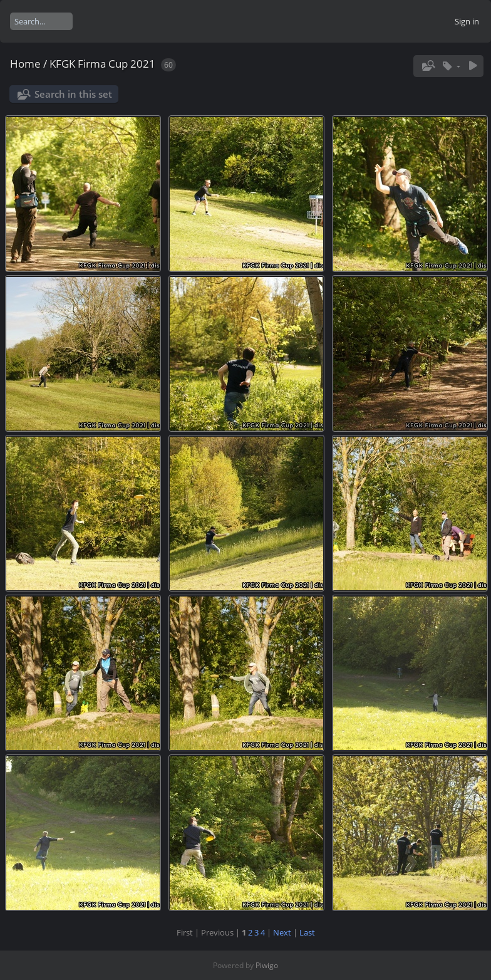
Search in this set (73, 94)
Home (25, 64)
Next (282, 932)
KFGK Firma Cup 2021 (102, 64)
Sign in (467, 21)
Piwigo (267, 965)
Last (307, 932)
